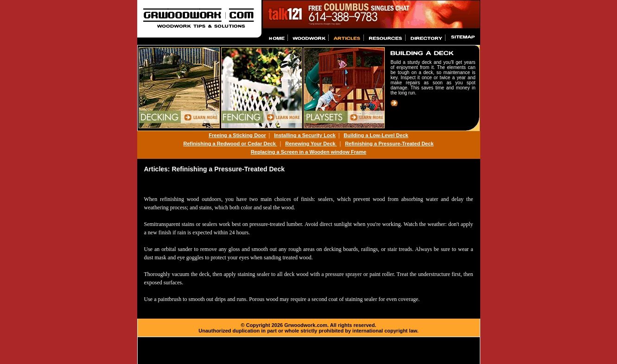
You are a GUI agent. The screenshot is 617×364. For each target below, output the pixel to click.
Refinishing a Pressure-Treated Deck (389, 144)
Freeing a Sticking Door (237, 135)
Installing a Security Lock (305, 135)
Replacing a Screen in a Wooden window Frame (308, 152)
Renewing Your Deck (311, 144)
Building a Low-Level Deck (376, 135)
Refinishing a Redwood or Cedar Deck (230, 144)
